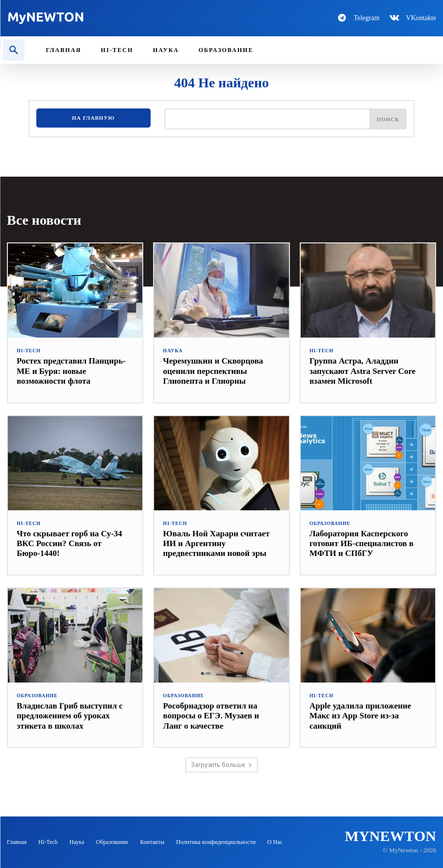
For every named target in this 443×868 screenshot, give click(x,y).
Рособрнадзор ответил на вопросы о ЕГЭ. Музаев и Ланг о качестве (211, 716)
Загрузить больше (221, 765)
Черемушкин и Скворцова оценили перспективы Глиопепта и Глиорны (213, 371)
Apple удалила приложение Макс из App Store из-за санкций (360, 716)
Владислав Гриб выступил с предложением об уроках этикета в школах (70, 716)
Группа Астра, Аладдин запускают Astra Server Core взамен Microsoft (363, 371)
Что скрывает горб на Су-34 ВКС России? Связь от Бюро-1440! (69, 544)
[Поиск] (388, 119)
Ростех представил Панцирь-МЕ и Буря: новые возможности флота (71, 371)
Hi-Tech (29, 351)
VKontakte (421, 18)
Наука (173, 351)
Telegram (367, 18)
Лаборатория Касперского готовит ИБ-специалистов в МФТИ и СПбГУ (362, 544)
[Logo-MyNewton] (111, 18)
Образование (330, 524)
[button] (14, 50)
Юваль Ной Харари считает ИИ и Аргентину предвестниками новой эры (216, 544)
